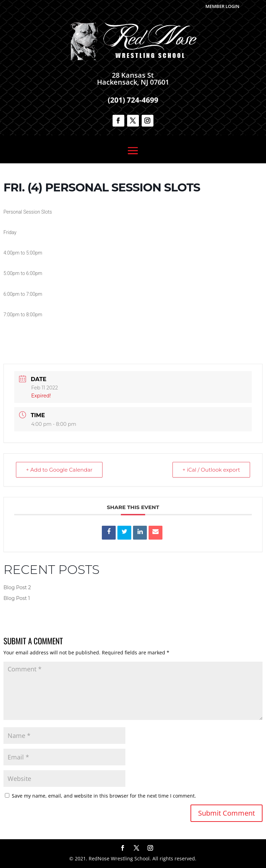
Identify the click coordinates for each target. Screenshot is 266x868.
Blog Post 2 (17, 587)
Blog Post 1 (17, 598)
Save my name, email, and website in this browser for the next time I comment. (104, 796)
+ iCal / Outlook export (211, 470)
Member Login (222, 6)
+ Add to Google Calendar (59, 470)
